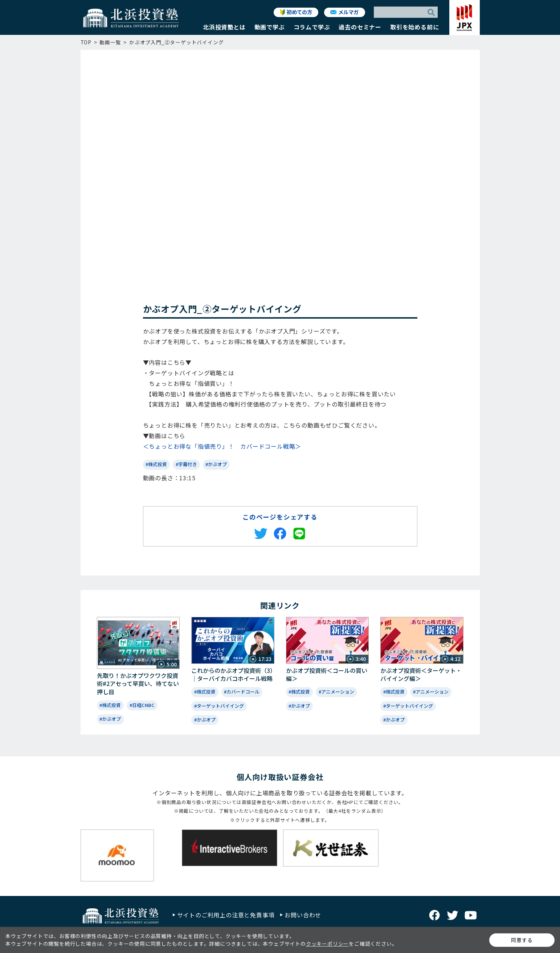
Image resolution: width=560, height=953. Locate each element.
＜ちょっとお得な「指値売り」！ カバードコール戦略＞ (222, 446)
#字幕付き (186, 464)
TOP (86, 42)
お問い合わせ (303, 915)
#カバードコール (242, 692)
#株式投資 (156, 464)
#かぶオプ (216, 464)
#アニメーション (336, 692)
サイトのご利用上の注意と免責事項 (226, 915)
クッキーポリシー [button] (327, 944)
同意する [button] (522, 940)
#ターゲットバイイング (219, 706)
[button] (224, 29)
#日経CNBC (142, 705)
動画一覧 (110, 42)
